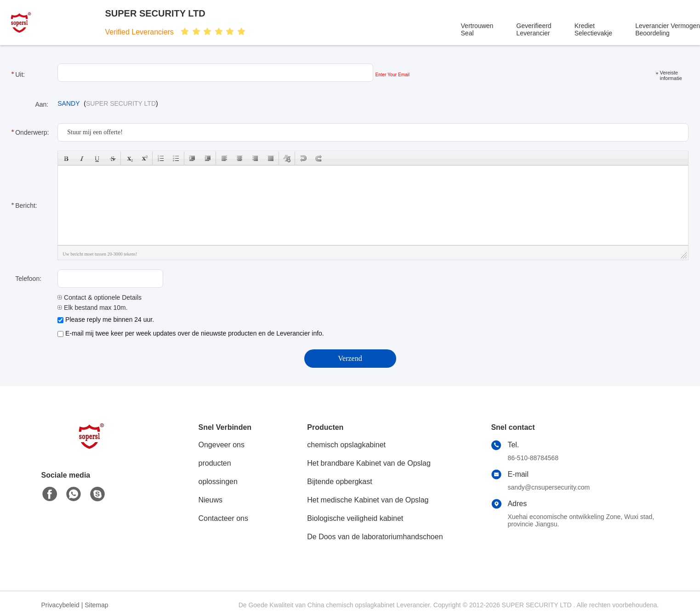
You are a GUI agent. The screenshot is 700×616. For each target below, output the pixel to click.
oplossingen (218, 482)
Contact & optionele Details (100, 297)
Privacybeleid (60, 605)
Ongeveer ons (222, 445)
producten (215, 463)
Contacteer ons (224, 518)
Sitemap (96, 605)
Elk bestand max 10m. (92, 308)
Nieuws (211, 500)
